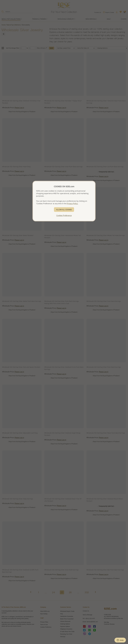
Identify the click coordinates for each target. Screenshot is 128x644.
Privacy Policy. (73, 204)
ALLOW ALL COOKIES (64, 210)
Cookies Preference (64, 215)
